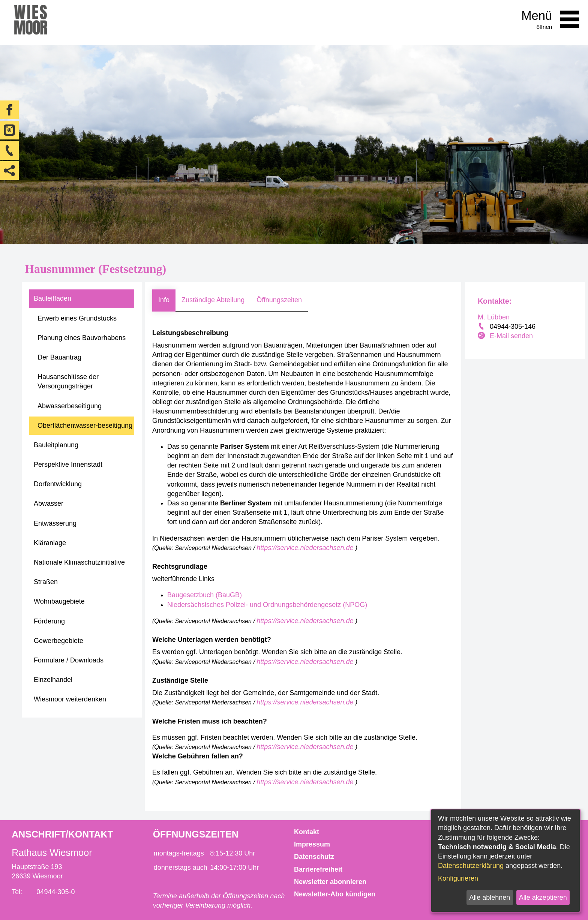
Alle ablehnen (490, 898)
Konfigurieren (458, 878)
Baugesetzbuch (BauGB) (205, 595)
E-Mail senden (511, 336)
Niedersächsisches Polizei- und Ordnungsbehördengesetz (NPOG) (267, 605)
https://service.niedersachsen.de (306, 548)
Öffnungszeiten (279, 300)
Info (164, 300)
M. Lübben (494, 317)
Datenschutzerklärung (471, 866)
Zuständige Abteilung (213, 300)
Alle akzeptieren (543, 898)
